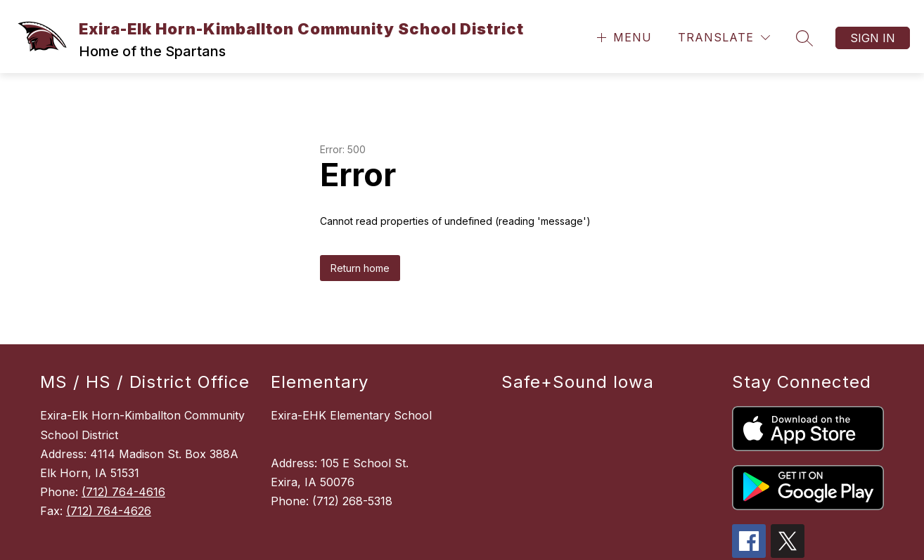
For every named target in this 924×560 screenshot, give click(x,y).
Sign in (873, 38)
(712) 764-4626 (109, 511)
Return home (360, 268)
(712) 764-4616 (123, 492)
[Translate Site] (724, 38)
